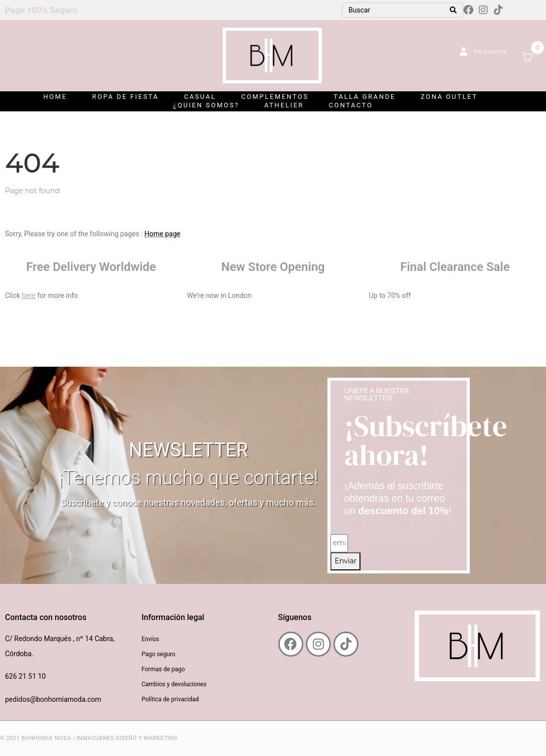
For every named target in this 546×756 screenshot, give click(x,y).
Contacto (351, 105)
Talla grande (365, 97)
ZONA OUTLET (449, 97)
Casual (200, 97)
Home (55, 97)
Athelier (284, 105)
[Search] (453, 10)
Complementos (275, 97)
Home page (162, 234)
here (29, 295)
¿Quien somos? (206, 105)
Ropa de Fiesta (126, 97)
